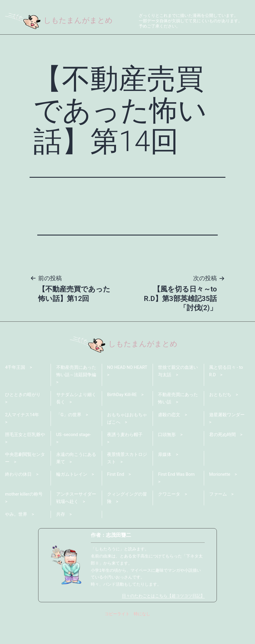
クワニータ (169, 518)
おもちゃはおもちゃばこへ (127, 440)
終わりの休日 (18, 497)
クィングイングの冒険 (127, 521)
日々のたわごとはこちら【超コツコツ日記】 (163, 619)
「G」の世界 (69, 437)
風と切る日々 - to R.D (226, 393)
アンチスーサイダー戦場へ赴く (76, 521)
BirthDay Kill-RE (122, 416)
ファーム (218, 518)
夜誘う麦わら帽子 (125, 457)
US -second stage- (74, 457)
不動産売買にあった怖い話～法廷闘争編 (76, 393)
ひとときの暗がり (23, 416)
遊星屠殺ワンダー (227, 437)
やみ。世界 (16, 538)
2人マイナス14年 (22, 437)
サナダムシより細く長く (76, 420)
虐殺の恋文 (169, 437)
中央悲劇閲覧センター (25, 481)
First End (116, 497)
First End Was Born (177, 497)
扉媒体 (165, 477)
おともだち (220, 416)
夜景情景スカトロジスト (127, 481)
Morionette (220, 497)
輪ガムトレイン (72, 497)
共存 (61, 538)
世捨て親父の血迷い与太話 (178, 393)
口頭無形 (167, 457)
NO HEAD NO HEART (120, 393)
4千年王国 (15, 389)
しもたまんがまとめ (60, 20)
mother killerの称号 (24, 518)
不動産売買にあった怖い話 (178, 420)
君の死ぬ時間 (222, 457)
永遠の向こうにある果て (76, 481)
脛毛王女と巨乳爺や (25, 457)
